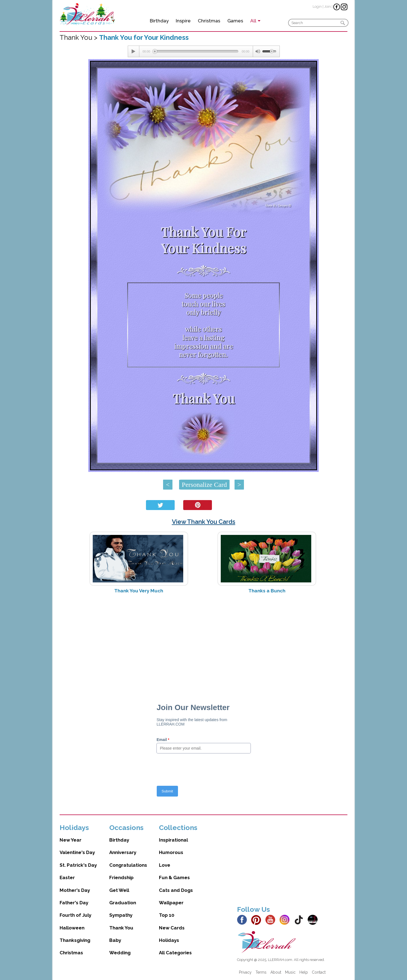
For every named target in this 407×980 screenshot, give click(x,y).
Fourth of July (75, 915)
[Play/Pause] (134, 51)
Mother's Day (75, 890)
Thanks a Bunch (267, 591)
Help (304, 972)
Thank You (121, 928)
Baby (115, 940)
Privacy (245, 972)
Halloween (72, 928)
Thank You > (79, 37)
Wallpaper (171, 903)
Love (165, 865)
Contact (319, 972)
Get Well (119, 890)
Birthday (159, 21)
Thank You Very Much (139, 591)
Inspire (183, 21)
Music (290, 972)
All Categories (175, 953)
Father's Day (74, 903)
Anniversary (123, 852)
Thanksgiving (75, 940)
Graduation (123, 903)
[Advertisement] (203, 642)
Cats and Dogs (176, 890)
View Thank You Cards (204, 522)
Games (235, 21)
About (276, 972)
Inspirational (173, 840)
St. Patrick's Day (78, 865)
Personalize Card (204, 485)
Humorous (171, 852)
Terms (261, 972)
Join (328, 6)
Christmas (209, 21)
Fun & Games (174, 877)
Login (317, 6)
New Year (71, 840)
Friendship (121, 877)
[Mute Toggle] (258, 51)
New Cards (172, 928)
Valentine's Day (77, 852)
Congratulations (128, 865)
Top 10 (167, 915)
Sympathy (121, 915)
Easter (67, 877)
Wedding (120, 953)
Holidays (169, 940)
